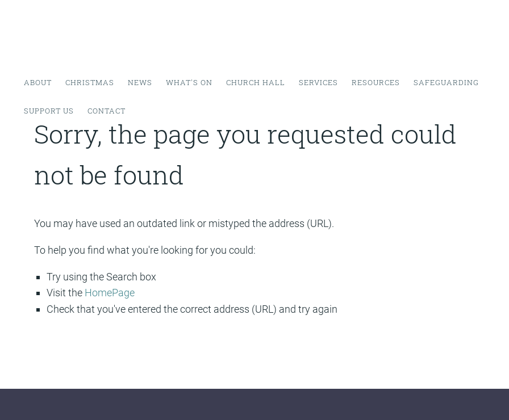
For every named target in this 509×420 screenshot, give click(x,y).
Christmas (90, 82)
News (140, 82)
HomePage (110, 293)
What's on (189, 82)
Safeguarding (446, 82)
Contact (107, 111)
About (38, 82)
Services (318, 82)
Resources (376, 82)
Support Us (49, 111)
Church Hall (256, 82)
